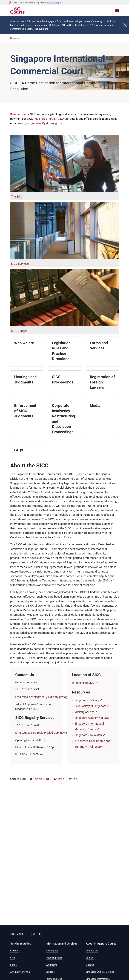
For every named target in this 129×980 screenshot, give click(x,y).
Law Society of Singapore (90, 706)
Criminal (15, 951)
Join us (90, 958)
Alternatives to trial (20, 972)
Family (14, 965)
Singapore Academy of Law (92, 718)
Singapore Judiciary (87, 700)
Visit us (90, 965)
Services (50, 972)
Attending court (54, 958)
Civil (13, 958)
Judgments (52, 965)
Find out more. (41, 29)
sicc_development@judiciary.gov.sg (45, 697)
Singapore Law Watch (88, 735)
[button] (54, 2)
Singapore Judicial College (100, 972)
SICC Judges (19, 331)
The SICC (17, 197)
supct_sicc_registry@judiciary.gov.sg (41, 123)
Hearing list (52, 951)
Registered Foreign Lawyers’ (51, 119)
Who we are (92, 951)
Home (13, 38)
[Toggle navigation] (117, 10)
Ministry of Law (84, 712)
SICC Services (20, 264)
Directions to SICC (83, 683)
